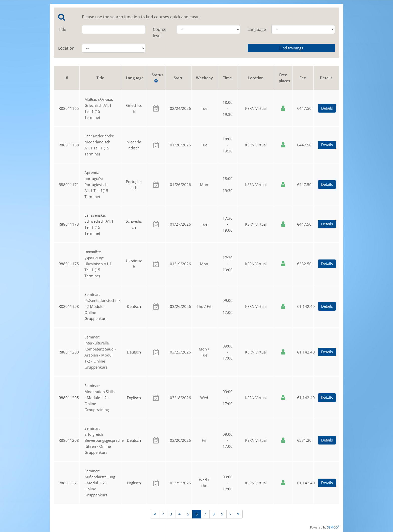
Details (327, 108)
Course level (160, 32)
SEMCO (333, 527)
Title (62, 29)
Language (256, 29)
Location (66, 48)
